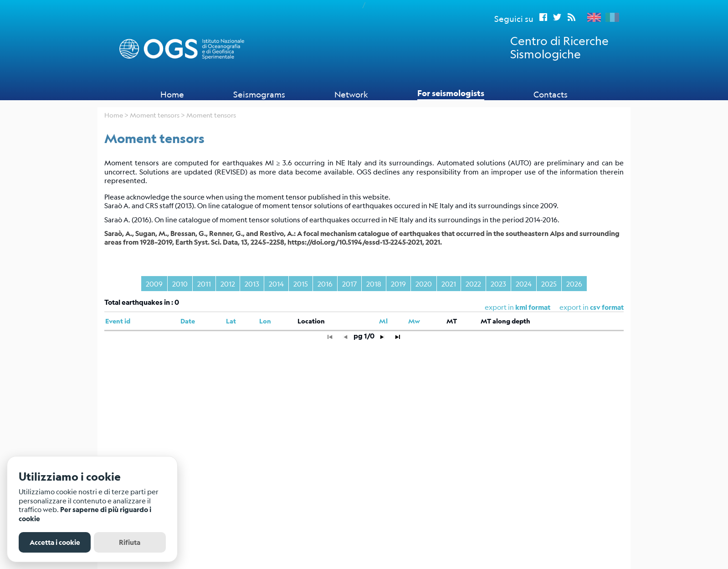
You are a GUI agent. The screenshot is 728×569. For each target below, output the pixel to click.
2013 (252, 284)
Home (172, 94)
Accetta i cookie (55, 542)
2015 (301, 284)
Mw (414, 321)
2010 (180, 284)
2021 (449, 284)
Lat (231, 321)
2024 (524, 284)
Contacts (551, 94)
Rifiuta (130, 542)
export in (592, 307)
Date (188, 321)
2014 (276, 284)
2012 (228, 284)
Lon (265, 321)
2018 (374, 284)
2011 (204, 284)
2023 (498, 284)
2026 (574, 284)
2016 (325, 284)
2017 (349, 284)
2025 (549, 284)
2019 (398, 284)
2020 (424, 284)
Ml (383, 321)
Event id (118, 321)
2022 (473, 284)
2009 (154, 284)
